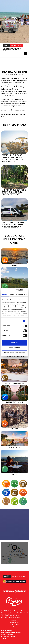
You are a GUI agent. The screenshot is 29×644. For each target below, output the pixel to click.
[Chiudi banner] (27, 290)
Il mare (15, 265)
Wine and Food (14, 448)
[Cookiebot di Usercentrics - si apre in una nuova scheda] (17, 290)
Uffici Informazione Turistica (10, 617)
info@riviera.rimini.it (12, 615)
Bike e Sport (15, 429)
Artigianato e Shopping (15, 383)
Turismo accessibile (9, 637)
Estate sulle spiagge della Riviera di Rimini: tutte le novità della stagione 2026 (13, 158)
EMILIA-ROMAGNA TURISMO (11, 632)
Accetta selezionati (14, 348)
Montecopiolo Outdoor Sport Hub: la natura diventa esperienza (14, 192)
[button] (2, 21)
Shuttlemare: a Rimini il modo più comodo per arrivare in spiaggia (13, 225)
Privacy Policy (14, 623)
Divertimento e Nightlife (15, 356)
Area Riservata (15, 627)
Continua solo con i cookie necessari (14, 353)
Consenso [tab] (5, 294)
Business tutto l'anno (15, 402)
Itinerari (15, 474)
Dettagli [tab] (12, 294)
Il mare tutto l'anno (14, 20)
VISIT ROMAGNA (7, 630)
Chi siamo (13, 621)
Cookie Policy (14, 625)
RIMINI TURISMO (7, 635)
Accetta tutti (14, 343)
